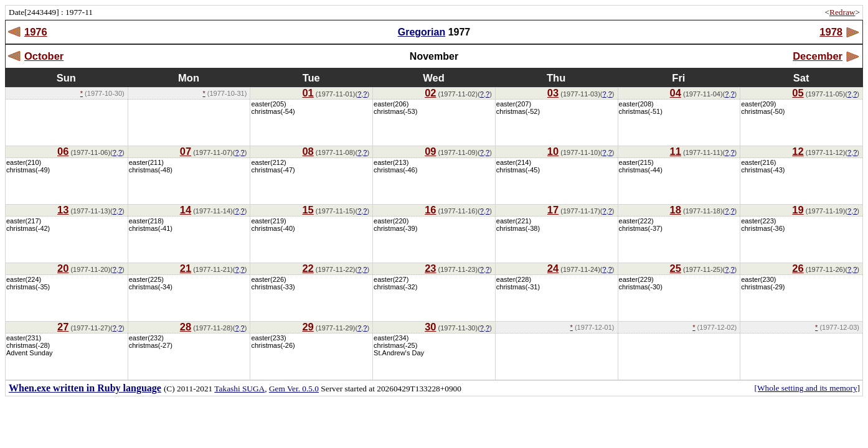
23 (430, 268)
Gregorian (422, 32)
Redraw (842, 12)
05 (798, 93)
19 (798, 210)
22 (308, 268)
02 (430, 93)
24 (553, 268)
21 (186, 268)
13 (63, 210)
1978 (831, 32)
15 (308, 210)
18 (676, 210)
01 (308, 93)
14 (186, 210)
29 (308, 327)
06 (63, 151)
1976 (36, 32)
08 (308, 151)
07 (186, 151)
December (818, 56)
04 (676, 93)
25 (676, 268)
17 (553, 210)
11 (676, 151)
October (44, 56)
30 (430, 327)
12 (798, 151)
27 (63, 327)
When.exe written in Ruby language (85, 388)
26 (798, 268)
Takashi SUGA (239, 389)
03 (553, 93)
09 (430, 151)
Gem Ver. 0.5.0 (294, 389)
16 (430, 210)
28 (186, 327)
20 (63, 268)
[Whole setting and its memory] (807, 388)
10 (553, 151)
